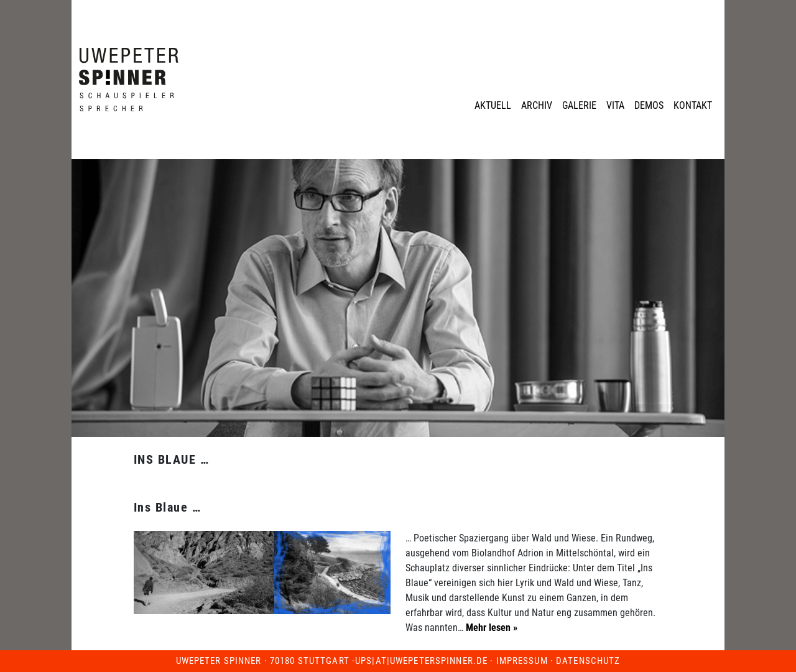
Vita (615, 105)
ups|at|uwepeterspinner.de (421, 661)
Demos (649, 105)
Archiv (537, 105)
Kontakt (693, 105)
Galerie (579, 105)
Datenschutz (588, 661)
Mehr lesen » (490, 628)
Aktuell (493, 105)
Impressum (522, 661)
